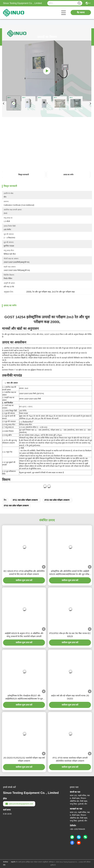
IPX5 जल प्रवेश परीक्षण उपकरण (57, 500)
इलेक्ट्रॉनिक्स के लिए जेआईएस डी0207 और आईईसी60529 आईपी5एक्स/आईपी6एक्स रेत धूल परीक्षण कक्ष (24, 697)
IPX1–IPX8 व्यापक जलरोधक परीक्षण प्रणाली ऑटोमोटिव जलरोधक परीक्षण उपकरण (70, 759)
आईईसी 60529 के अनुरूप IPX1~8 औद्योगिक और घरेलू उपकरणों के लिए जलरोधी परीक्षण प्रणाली (24, 635)
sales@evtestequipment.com (19, 804)
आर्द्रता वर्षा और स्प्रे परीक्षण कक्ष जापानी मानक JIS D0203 (70, 697)
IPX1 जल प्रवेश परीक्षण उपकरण (25, 500)
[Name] (79, 3)
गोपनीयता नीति (6, 863)
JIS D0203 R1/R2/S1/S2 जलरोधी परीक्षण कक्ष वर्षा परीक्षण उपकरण (24, 759)
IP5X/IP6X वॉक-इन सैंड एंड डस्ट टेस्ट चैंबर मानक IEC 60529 (70, 635)
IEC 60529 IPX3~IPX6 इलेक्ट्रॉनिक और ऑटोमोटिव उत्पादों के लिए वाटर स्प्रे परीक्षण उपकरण (24, 573)
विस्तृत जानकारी (24, 175)
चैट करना (81, 12)
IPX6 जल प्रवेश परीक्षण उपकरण (16, 506)
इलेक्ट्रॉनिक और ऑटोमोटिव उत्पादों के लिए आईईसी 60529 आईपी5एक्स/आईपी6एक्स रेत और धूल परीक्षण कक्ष (70, 573)
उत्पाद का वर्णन (68, 175)
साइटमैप (13, 862)
